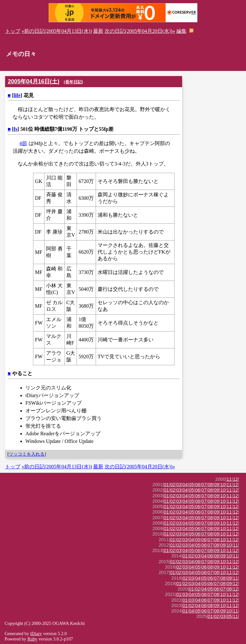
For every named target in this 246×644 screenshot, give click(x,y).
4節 (23, 143)
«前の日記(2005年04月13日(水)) (57, 31)
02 (173, 485)
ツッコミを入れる (27, 454)
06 (198, 485)
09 (216, 485)
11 (229, 479)
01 (166, 485)
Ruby (32, 639)
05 (191, 485)
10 (223, 485)
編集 (181, 31)
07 (204, 485)
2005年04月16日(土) (34, 81)
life (17, 95)
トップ (13, 31)
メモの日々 (21, 54)
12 (236, 479)
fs (16, 129)
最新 (98, 31)
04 (185, 485)
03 (179, 485)
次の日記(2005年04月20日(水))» (140, 31)
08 (210, 485)
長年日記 (73, 82)
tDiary (36, 633)
